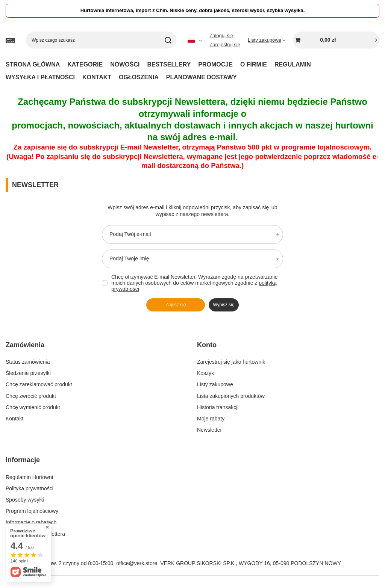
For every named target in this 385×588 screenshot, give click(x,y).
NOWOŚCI (125, 64)
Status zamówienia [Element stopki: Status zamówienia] (28, 362)
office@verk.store (137, 563)
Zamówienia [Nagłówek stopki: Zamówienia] (25, 345)
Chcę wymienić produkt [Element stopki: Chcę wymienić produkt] (33, 407)
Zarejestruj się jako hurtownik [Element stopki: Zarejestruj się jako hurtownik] (231, 362)
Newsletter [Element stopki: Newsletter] (209, 430)
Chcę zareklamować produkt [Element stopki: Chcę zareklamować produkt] (39, 384)
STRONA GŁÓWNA (33, 64)
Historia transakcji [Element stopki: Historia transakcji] (218, 407)
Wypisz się (224, 305)
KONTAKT (97, 77)
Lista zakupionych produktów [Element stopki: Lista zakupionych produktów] (231, 396)
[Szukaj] (168, 40)
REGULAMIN (293, 64)
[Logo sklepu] (10, 40)
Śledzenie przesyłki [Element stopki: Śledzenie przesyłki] (28, 373)
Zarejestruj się (225, 45)
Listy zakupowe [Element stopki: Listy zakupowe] (215, 384)
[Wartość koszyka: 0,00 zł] (336, 40)
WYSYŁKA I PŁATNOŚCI (40, 77)
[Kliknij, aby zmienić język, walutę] (195, 40)
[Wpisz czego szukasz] (101, 40)
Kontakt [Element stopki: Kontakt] (14, 419)
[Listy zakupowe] (267, 40)
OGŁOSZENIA (139, 77)
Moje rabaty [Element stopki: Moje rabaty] (211, 419)
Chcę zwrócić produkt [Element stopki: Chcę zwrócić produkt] (31, 396)
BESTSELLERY (169, 64)
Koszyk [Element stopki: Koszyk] (205, 373)
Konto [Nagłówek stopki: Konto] (207, 345)
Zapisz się (176, 305)
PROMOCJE (215, 64)
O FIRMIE (254, 64)
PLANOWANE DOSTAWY (202, 77)
